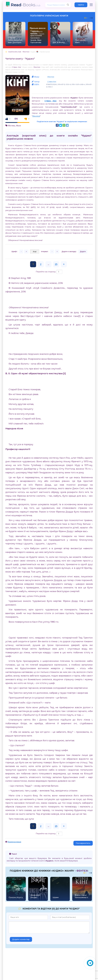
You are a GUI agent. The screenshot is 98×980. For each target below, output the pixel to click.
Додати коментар (21, 939)
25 (56, 264)
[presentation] (86, 18)
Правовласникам (14, 842)
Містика (12, 125)
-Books (26, 5)
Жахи (18, 125)
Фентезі (37, 67)
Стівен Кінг (17, 67)
